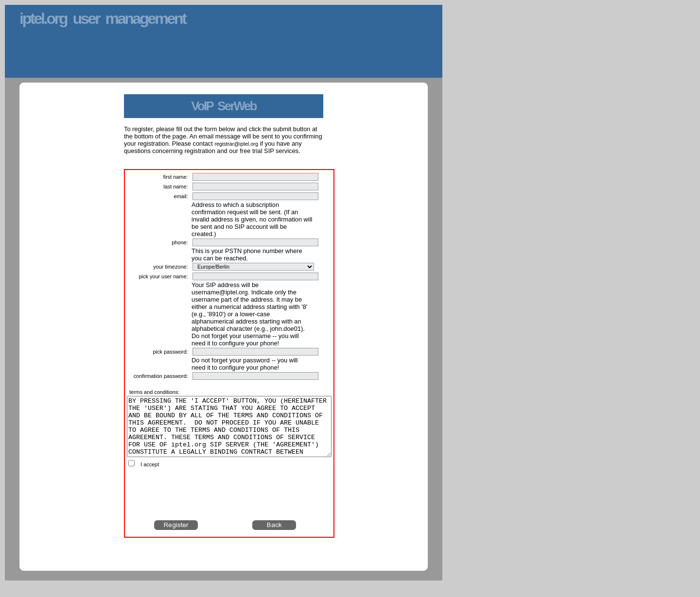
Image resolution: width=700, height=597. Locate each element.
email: (181, 196)
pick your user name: (164, 276)
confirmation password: (161, 376)
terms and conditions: (154, 392)
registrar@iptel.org (236, 144)
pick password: (171, 352)
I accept (150, 476)
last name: (175, 187)
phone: (180, 242)
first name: (176, 177)
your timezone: (170, 267)
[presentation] (229, 506)
